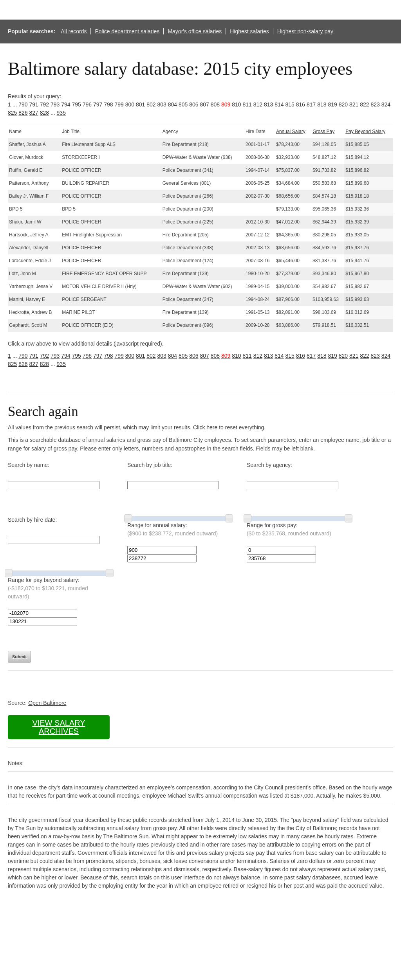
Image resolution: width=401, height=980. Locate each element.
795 (77, 104)
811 (247, 104)
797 (98, 104)
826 (23, 113)
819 (333, 104)
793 (55, 104)
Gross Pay (323, 132)
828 (44, 113)
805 (183, 104)
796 (87, 104)
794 (66, 104)
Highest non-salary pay (305, 31)
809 (226, 104)
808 (215, 104)
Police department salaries (127, 31)
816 (301, 104)
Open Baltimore (47, 703)
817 (311, 104)
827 (34, 113)
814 (279, 104)
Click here (205, 427)
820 (343, 104)
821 (354, 104)
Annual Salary (291, 132)
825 (12, 113)
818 (322, 104)
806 (194, 104)
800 (130, 104)
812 (258, 104)
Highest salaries (249, 31)
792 (44, 104)
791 (34, 104)
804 (173, 104)
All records (74, 31)
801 (140, 104)
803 (162, 104)
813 (268, 104)
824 (386, 104)
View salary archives (59, 727)
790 (23, 104)
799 (119, 104)
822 (364, 104)
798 (108, 104)
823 (375, 104)
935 (61, 113)
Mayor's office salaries (195, 31)
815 (290, 104)
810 (236, 104)
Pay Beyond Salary (365, 132)
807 (205, 104)
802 (151, 104)
